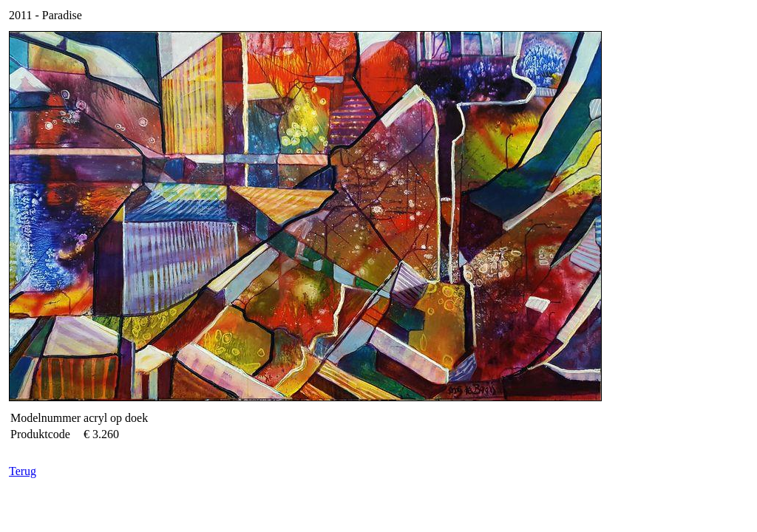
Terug (23, 471)
